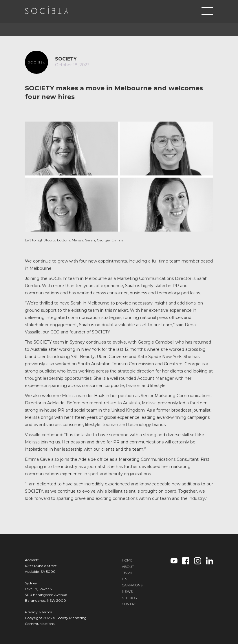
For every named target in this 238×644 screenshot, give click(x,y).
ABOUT (128, 567)
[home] (47, 10)
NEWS (127, 591)
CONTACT (130, 604)
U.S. (125, 579)
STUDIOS (129, 598)
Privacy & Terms (38, 612)
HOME (127, 560)
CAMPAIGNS (132, 585)
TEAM (127, 573)
